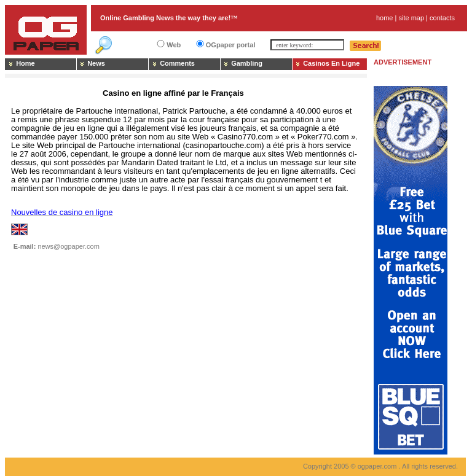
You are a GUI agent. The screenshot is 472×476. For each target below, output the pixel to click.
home (385, 18)
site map (411, 18)
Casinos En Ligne (331, 63)
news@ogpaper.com (68, 246)
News (96, 63)
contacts (442, 18)
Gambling (247, 63)
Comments (177, 63)
